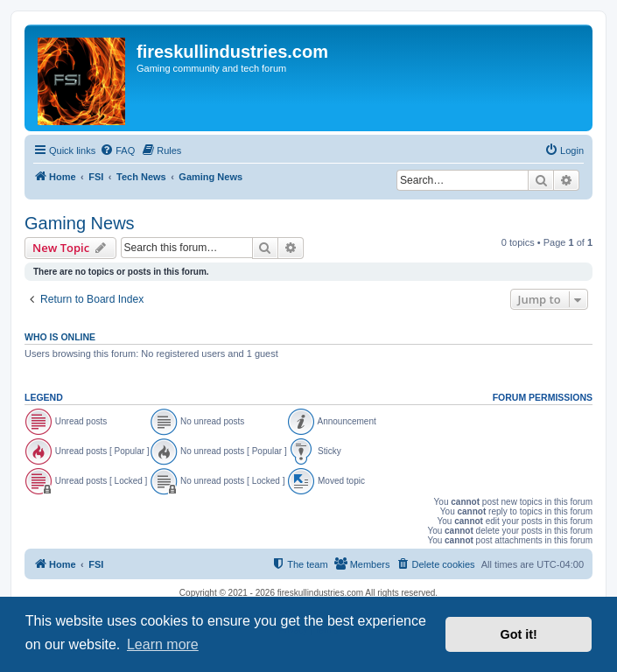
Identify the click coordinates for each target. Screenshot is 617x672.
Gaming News (80, 223)
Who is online (60, 337)
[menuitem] (117, 150)
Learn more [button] (163, 644)
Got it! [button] (519, 634)
